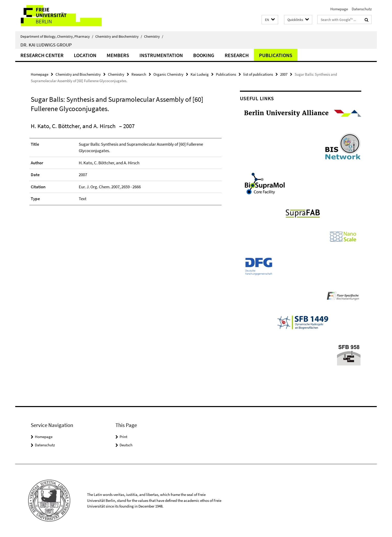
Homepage (339, 9)
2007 (284, 74)
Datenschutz (362, 9)
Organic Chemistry (168, 74)
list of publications (258, 74)
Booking (204, 55)
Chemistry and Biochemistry (119, 36)
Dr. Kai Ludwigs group (46, 45)
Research (237, 55)
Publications (276, 55)
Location (85, 55)
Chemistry (154, 36)
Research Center (42, 55)
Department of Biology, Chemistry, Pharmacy (57, 36)
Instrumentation (161, 55)
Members (118, 55)
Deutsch (126, 445)
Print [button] (123, 437)
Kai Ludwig (200, 74)
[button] (270, 20)
